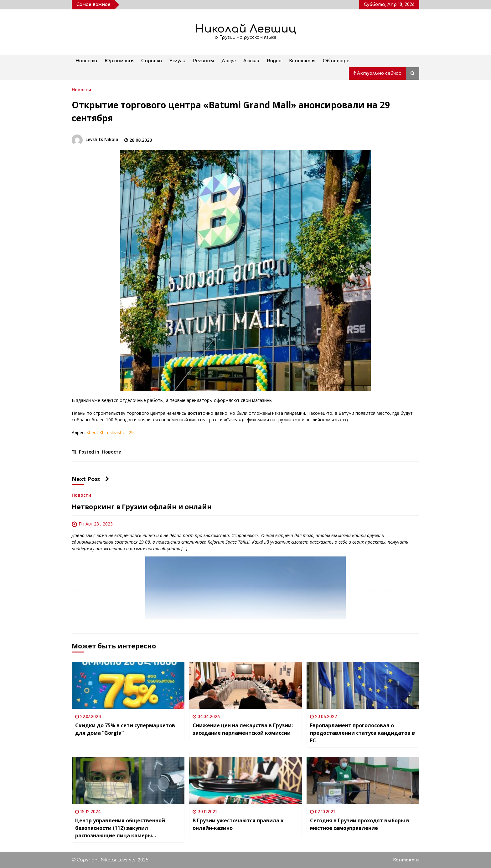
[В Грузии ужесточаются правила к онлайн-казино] (246, 780)
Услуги (177, 61)
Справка (152, 61)
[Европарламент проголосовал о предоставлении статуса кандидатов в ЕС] (363, 685)
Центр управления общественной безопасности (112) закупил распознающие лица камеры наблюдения (120, 828)
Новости (86, 61)
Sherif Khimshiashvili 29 (110, 432)
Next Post (90, 479)
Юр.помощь (119, 61)
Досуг (229, 61)
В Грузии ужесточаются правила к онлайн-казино (238, 824)
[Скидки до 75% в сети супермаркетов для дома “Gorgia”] (128, 685)
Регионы (203, 61)
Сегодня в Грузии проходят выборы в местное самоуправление (360, 824)
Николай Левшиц (246, 29)
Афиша (251, 61)
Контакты (302, 61)
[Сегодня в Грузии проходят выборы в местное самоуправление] (363, 780)
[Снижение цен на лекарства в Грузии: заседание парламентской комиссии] (246, 685)
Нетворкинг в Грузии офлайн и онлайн (142, 507)
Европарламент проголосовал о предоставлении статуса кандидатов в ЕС (362, 733)
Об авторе (336, 61)
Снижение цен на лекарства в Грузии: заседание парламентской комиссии (243, 729)
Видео (274, 61)
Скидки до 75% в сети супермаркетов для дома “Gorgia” (125, 729)
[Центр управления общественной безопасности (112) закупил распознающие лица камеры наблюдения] (128, 780)
